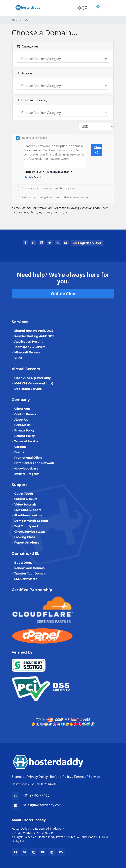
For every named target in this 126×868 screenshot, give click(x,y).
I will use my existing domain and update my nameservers (53, 198)
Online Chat (63, 294)
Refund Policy (24, 436)
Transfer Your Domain (30, 574)
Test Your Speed (26, 526)
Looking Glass (24, 537)
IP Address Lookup (28, 515)
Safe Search (33, 177)
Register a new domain (32, 138)
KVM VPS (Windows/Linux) (34, 383)
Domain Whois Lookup (31, 521)
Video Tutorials (25, 505)
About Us (21, 420)
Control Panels (25, 414)
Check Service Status (30, 532)
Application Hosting (29, 342)
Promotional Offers (28, 458)
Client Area (22, 409)
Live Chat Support (28, 510)
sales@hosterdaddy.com (42, 805)
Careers (20, 447)
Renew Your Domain (29, 568)
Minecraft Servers (27, 352)
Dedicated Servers (28, 389)
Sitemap (18, 777)
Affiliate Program (27, 474)
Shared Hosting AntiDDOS (34, 331)
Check (98, 150)
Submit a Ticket (26, 499)
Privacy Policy (24, 430)
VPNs (18, 358)
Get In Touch (24, 494)
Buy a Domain (25, 563)
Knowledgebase (26, 468)
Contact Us (22, 425)
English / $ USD (87, 243)
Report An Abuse (27, 543)
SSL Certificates (26, 579)
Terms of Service (26, 441)
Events (19, 452)
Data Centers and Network (34, 463)
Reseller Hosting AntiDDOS (34, 336)
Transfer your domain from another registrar (45, 188)
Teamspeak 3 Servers (30, 347)
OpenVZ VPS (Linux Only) (33, 378)
